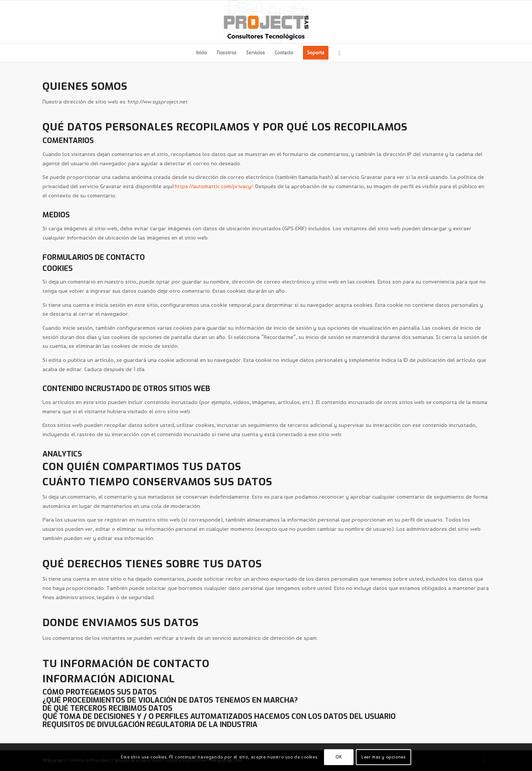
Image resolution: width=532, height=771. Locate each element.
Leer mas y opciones (383, 757)
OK (339, 757)
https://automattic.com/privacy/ (214, 186)
